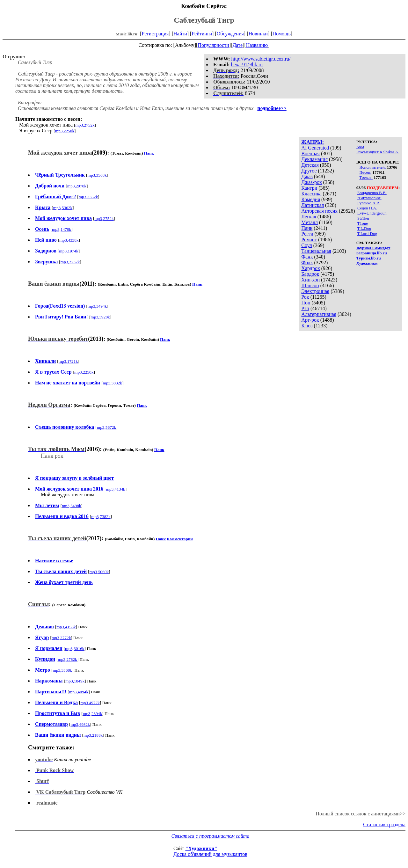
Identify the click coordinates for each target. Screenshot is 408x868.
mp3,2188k (93, 735)
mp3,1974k (69, 251)
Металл (310, 222)
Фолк (307, 263)
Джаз (307, 176)
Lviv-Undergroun (372, 213)
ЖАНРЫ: (313, 142)
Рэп (305, 308)
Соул (306, 245)
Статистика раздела (384, 824)
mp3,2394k (92, 714)
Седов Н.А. (367, 208)
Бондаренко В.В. (372, 193)
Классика (311, 194)
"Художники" (201, 848)
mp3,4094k (79, 692)
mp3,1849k (75, 681)
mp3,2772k (61, 638)
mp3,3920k (100, 317)
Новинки (258, 34)
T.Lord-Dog (367, 233)
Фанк (307, 257)
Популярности (213, 45)
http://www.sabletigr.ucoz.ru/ (261, 59)
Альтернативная (319, 314)
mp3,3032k (113, 383)
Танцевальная (316, 251)
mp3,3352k (88, 197)
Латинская (313, 205)
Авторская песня (319, 211)
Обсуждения (230, 34)
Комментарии (180, 539)
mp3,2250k (65, 131)
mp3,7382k (101, 517)
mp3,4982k (80, 724)
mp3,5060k (99, 572)
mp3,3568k (97, 175)
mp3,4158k (66, 627)
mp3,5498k (71, 506)
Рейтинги (202, 34)
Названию (257, 45)
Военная (310, 153)
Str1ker (363, 218)
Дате (237, 45)
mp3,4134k (115, 489)
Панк (307, 228)
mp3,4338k (69, 240)
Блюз (307, 326)
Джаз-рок (312, 182)
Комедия (311, 199)
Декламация (314, 159)
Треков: (366, 177)
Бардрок (310, 274)
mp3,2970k (77, 186)
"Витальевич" (369, 198)
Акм (360, 147)
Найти (180, 34)
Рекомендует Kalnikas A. (378, 152)
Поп (306, 303)
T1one (363, 223)
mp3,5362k (63, 208)
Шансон (310, 285)
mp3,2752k (85, 125)
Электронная (315, 291)
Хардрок (310, 268)
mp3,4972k (90, 703)
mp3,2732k (70, 262)
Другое (309, 171)
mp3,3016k (75, 649)
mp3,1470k (62, 229)
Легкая (309, 217)
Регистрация (155, 34)
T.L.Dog (364, 228)
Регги (307, 234)
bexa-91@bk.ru (247, 65)
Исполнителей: (372, 167)
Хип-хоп (310, 280)
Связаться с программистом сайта (211, 836)
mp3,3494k (97, 306)
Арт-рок (310, 320)
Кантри (309, 188)
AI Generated (315, 148)
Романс (309, 240)
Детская (310, 165)
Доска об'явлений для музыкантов (210, 854)
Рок (305, 297)
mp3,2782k (67, 659)
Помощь (282, 34)
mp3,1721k (68, 361)
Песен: (365, 172)
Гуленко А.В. (369, 203)
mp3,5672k (106, 427)
